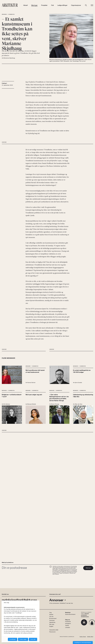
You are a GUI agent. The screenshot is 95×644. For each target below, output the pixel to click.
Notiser (51, 614)
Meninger (34, 6)
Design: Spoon (83, 637)
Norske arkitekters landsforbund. (85, 615)
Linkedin (68, 627)
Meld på (88, 568)
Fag (50, 613)
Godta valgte (23, 639)
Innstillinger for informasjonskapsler (83, 643)
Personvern (53, 632)
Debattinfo (52, 622)
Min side (52, 624)
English (51, 626)
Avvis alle (33, 639)
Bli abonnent (53, 618)
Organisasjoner (76, 6)
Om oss (51, 616)
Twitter (67, 625)
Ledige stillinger (62, 6)
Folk (53, 6)
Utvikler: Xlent (90, 637)
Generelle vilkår (54, 630)
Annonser (58, 600)
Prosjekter (44, 6)
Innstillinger (13, 639)
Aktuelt (25, 6)
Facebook (68, 621)
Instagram (68, 623)
